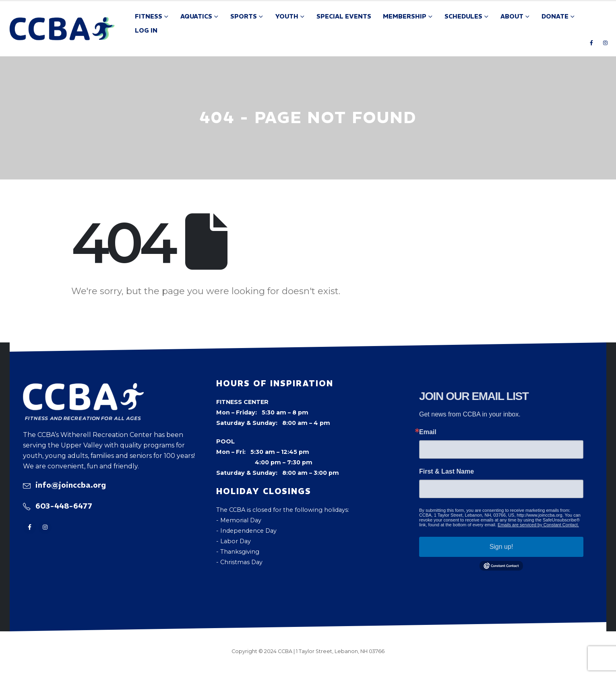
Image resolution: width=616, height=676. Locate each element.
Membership (405, 16)
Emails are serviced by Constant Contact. (538, 525)
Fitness (149, 16)
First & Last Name (446, 472)
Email (428, 432)
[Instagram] (605, 43)
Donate (555, 16)
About (512, 16)
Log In (146, 30)
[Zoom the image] (83, 388)
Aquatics (196, 16)
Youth (287, 16)
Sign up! (501, 547)
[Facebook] (591, 43)
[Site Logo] (62, 29)
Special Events (344, 16)
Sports (244, 16)
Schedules (463, 16)
